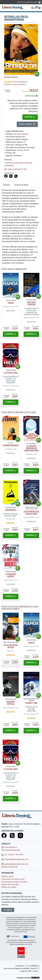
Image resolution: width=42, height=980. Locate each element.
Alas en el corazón (31, 303)
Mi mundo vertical (11, 703)
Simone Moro (11, 77)
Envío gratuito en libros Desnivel (14, 882)
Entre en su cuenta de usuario (29, 2)
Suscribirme (8, 910)
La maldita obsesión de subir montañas (31, 448)
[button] (32, 8)
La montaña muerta (11, 575)
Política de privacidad (10, 884)
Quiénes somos (7, 876)
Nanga (11, 303)
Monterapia (11, 510)
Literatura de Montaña (14, 163)
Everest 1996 (31, 703)
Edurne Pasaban (11, 445)
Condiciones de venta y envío (13, 879)
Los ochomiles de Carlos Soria (31, 513)
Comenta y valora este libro (15, 84)
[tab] (7, 185)
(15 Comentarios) (20, 82)
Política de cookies (9, 887)
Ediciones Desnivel (21, 134)
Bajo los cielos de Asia (11, 646)
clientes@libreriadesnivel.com (15, 859)
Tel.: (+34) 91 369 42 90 (12, 855)
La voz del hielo (11, 373)
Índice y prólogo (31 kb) (17, 169)
